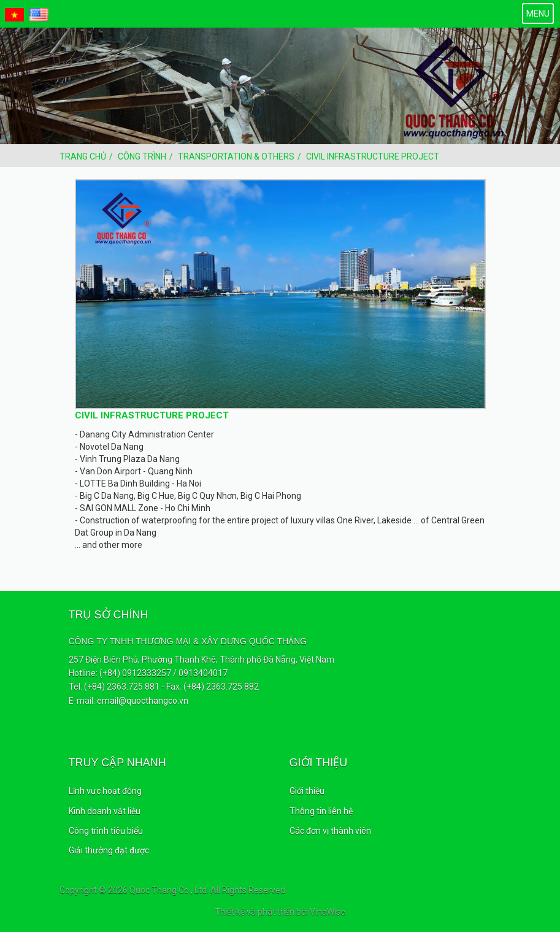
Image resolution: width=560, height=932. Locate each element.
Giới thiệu (307, 791)
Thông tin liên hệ (321, 811)
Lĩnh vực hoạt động (105, 791)
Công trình (142, 156)
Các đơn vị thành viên (330, 831)
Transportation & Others (236, 156)
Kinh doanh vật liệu (105, 811)
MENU (538, 13)
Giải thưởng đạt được (109, 850)
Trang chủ (83, 156)
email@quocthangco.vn (143, 701)
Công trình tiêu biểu (106, 831)
